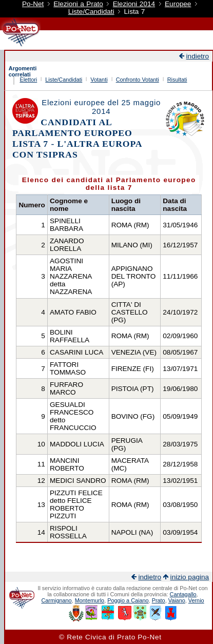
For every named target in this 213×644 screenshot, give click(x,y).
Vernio (196, 600)
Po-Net (33, 4)
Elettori (28, 80)
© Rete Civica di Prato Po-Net (110, 637)
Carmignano (56, 600)
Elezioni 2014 (134, 4)
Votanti (99, 80)
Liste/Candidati (91, 12)
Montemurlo (90, 600)
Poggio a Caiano (128, 600)
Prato (159, 600)
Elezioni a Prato (78, 4)
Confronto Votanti (138, 80)
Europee (178, 4)
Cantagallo (183, 594)
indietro (198, 56)
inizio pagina (190, 577)
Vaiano (177, 600)
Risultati (177, 80)
